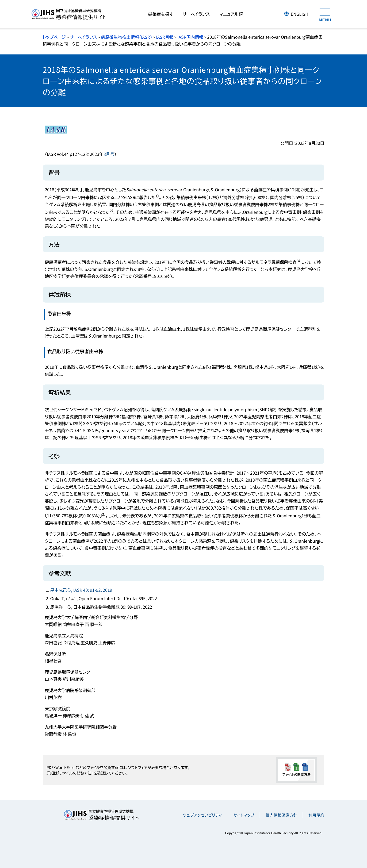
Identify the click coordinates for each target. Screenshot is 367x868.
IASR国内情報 (190, 37)
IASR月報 (165, 37)
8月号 (109, 154)
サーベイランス (83, 37)
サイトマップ (244, 815)
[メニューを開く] (325, 14)
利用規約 (316, 815)
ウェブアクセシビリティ (203, 815)
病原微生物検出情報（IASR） (126, 37)
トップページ (54, 37)
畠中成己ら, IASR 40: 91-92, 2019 (81, 590)
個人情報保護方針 (281, 815)
